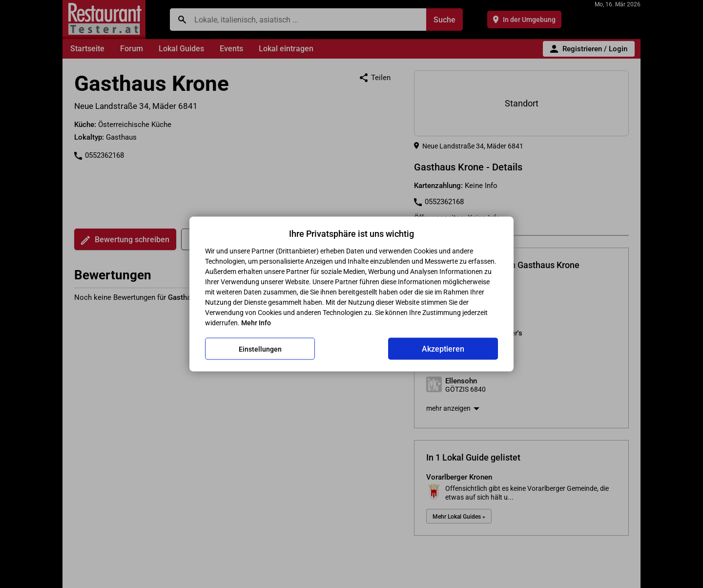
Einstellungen (260, 349)
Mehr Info (256, 323)
